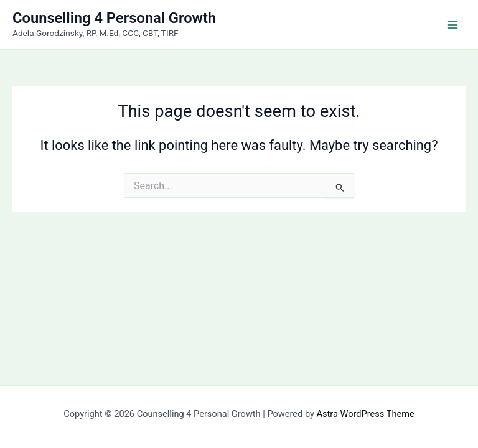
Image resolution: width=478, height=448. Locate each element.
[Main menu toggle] (452, 25)
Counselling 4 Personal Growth (114, 18)
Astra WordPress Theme (366, 414)
